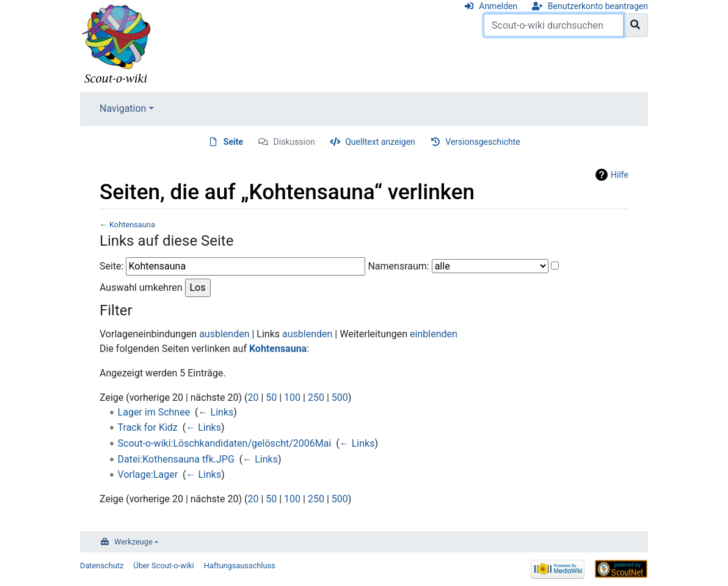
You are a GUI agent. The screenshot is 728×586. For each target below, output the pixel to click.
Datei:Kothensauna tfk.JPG (176, 459)
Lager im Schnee (154, 412)
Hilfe (620, 175)
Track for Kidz (148, 427)
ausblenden (224, 334)
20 (253, 397)
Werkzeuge (133, 542)
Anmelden (498, 6)
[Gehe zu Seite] (635, 25)
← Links (216, 412)
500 (340, 397)
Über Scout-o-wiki (163, 566)
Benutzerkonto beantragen (598, 6)
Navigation (123, 108)
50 (271, 397)
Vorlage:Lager (148, 474)
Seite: (111, 266)
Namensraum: (398, 266)
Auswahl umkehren (141, 288)
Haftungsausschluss (240, 566)
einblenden (434, 334)
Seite (233, 142)
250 (316, 397)
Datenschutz (102, 566)
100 (292, 397)
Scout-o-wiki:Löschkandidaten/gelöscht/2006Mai (225, 443)
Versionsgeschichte (482, 142)
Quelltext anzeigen (380, 142)
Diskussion (294, 142)
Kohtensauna (132, 225)
